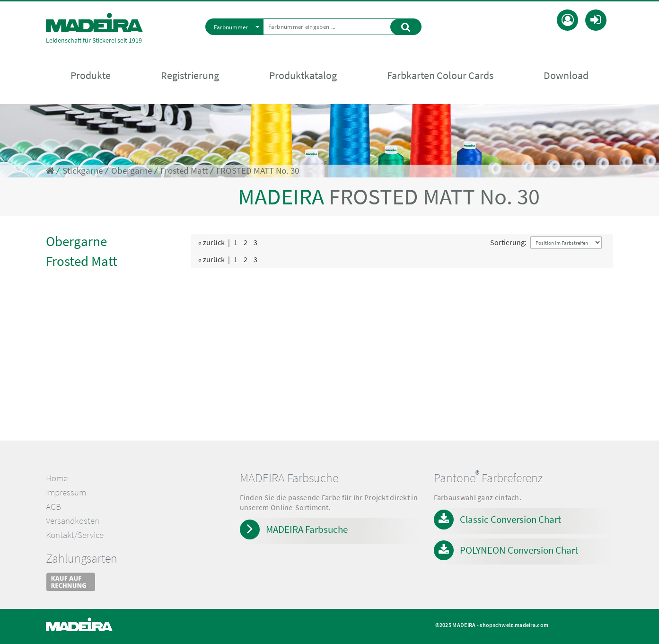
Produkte (91, 76)
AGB (53, 507)
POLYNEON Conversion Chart (519, 550)
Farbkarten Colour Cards (440, 76)
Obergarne (132, 171)
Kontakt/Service (75, 535)
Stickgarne (83, 171)
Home (57, 478)
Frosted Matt (184, 171)
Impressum (66, 492)
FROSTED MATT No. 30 (258, 171)
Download (566, 76)
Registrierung (190, 76)
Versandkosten (73, 521)
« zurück (211, 242)
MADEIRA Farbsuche (307, 529)
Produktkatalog (303, 76)
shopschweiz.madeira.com (514, 625)
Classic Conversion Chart (510, 519)
